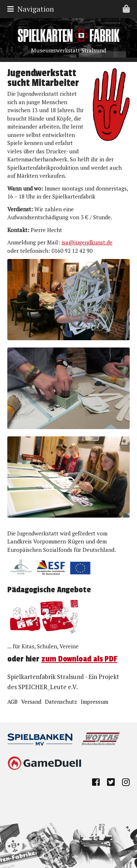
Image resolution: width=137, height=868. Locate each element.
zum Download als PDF (79, 659)
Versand (31, 702)
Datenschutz (61, 702)
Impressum (94, 702)
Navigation (70, 9)
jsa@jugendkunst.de (87, 242)
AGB (12, 702)
